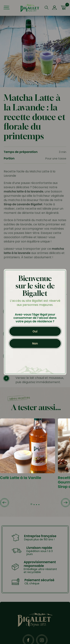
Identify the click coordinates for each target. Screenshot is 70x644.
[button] (4, 503)
